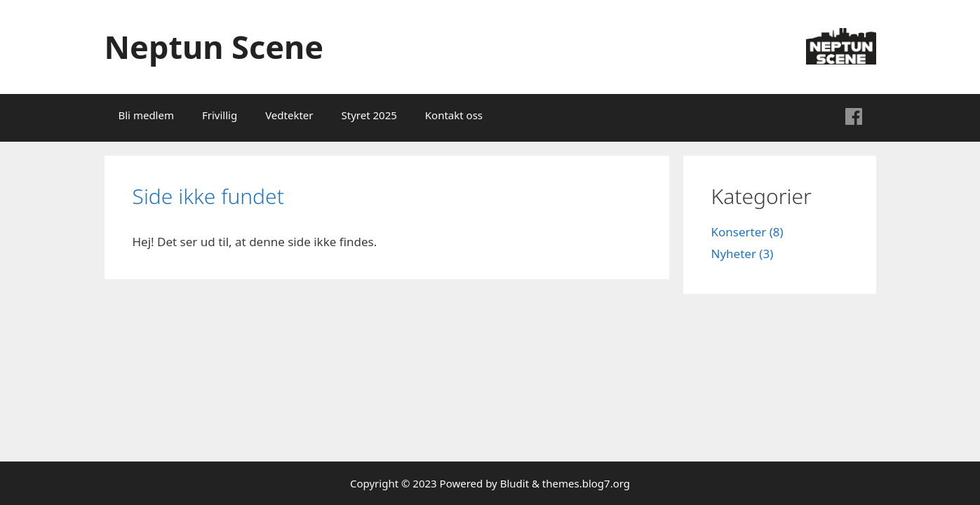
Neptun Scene (214, 47)
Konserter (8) (747, 232)
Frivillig (220, 115)
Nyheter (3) (743, 254)
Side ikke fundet (208, 196)
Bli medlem (146, 115)
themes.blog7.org (586, 483)
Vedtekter (289, 115)
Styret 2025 (369, 115)
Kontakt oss (454, 115)
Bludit (515, 483)
